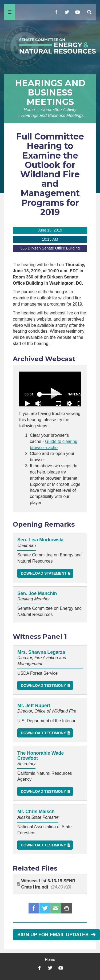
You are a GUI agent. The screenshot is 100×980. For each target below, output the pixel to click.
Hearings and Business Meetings (50, 93)
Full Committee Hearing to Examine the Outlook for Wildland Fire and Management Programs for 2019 (50, 174)
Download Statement (44, 573)
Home (29, 110)
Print (67, 908)
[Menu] (10, 12)
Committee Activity (59, 110)
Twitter (45, 908)
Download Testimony (43, 685)
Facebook (34, 908)
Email (56, 908)
